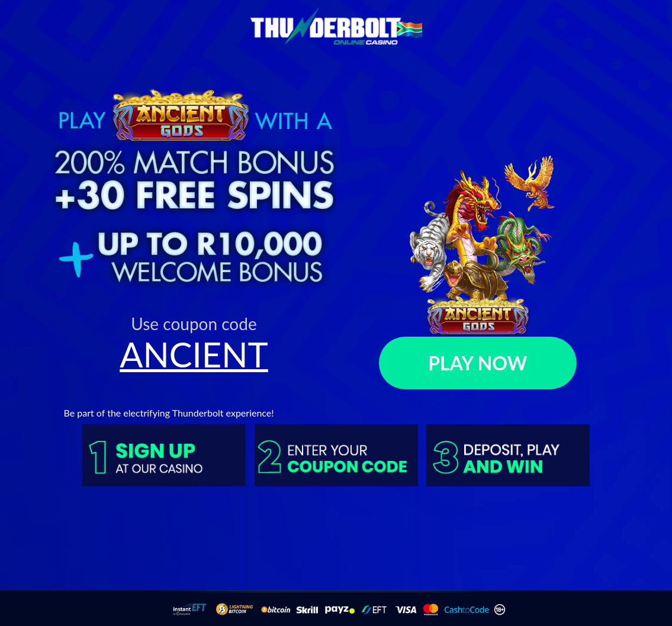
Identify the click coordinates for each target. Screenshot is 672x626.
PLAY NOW (478, 363)
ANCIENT (194, 354)
